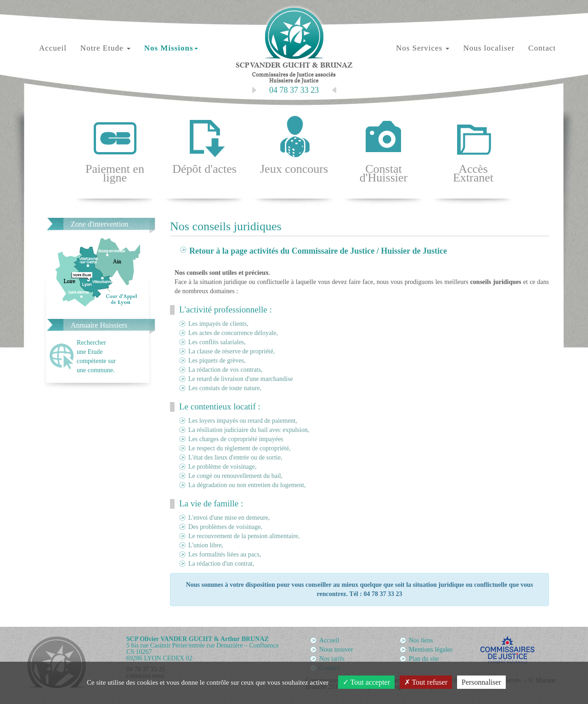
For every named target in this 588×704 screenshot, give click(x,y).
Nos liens (421, 640)
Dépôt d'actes (204, 145)
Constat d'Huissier (384, 149)
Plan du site (424, 659)
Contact (542, 48)
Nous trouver (336, 650)
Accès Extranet (473, 149)
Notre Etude (105, 48)
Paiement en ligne (115, 149)
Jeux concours (294, 145)
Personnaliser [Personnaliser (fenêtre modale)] (481, 682)
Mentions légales (431, 650)
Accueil (53, 48)
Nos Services (423, 48)
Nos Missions (171, 48)
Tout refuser (426, 682)
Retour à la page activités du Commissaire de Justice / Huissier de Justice (318, 251)
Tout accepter (366, 682)
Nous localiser (489, 48)
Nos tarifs (332, 659)
